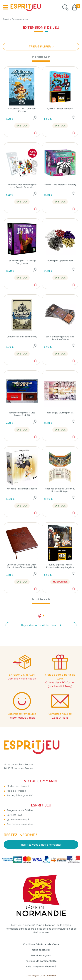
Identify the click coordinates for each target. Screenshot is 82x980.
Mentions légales (41, 955)
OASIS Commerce (48, 976)
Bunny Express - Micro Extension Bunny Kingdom (60, 566)
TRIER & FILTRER (40, 46)
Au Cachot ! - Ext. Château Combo (22, 110)
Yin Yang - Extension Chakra (22, 489)
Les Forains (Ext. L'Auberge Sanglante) (22, 262)
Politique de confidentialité (41, 961)
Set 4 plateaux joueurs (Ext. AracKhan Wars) (60, 338)
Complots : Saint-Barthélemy (22, 337)
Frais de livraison (16, 791)
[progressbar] (41, 61)
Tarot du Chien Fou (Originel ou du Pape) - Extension (22, 186)
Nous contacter (41, 950)
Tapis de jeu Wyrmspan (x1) (60, 413)
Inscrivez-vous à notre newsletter (41, 845)
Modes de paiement (18, 786)
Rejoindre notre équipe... (20, 824)
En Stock (22, 126)
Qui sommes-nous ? (17, 819)
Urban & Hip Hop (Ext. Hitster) (60, 185)
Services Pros (14, 815)
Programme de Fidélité (19, 810)
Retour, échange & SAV (19, 795)
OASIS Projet (32, 976)
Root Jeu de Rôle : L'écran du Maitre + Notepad (60, 490)
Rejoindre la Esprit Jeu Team (40, 625)
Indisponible (60, 582)
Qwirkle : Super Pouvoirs (60, 109)
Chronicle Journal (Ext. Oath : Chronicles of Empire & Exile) (22, 566)
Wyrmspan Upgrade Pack (60, 261)
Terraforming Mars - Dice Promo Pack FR (22, 414)
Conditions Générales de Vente (41, 944)
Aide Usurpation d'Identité (41, 966)
